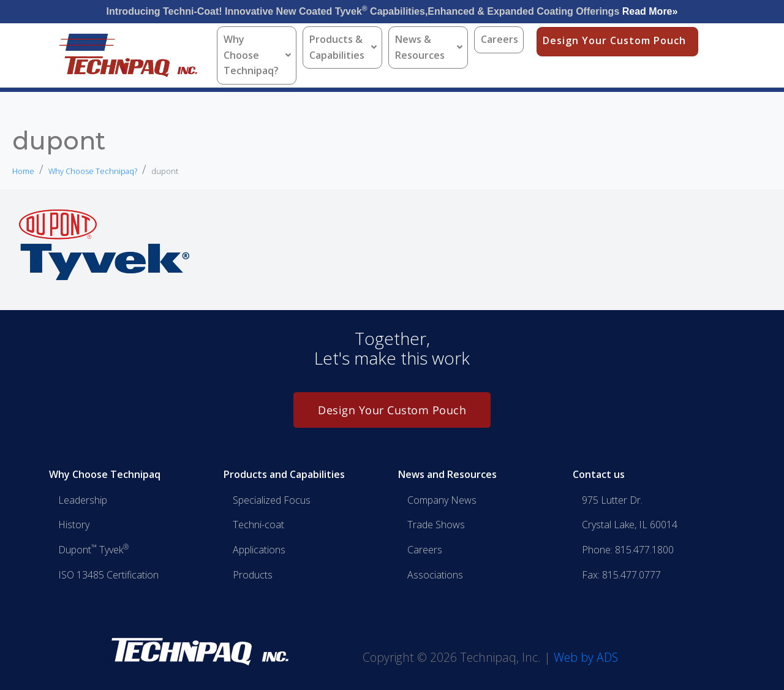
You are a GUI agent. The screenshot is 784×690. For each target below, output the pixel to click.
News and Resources (447, 474)
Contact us (599, 474)
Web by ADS (586, 657)
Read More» (650, 11)
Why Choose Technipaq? (257, 55)
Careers (499, 39)
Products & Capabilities (343, 47)
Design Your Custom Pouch (614, 40)
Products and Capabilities (284, 474)
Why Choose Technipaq (105, 474)
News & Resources (429, 47)
